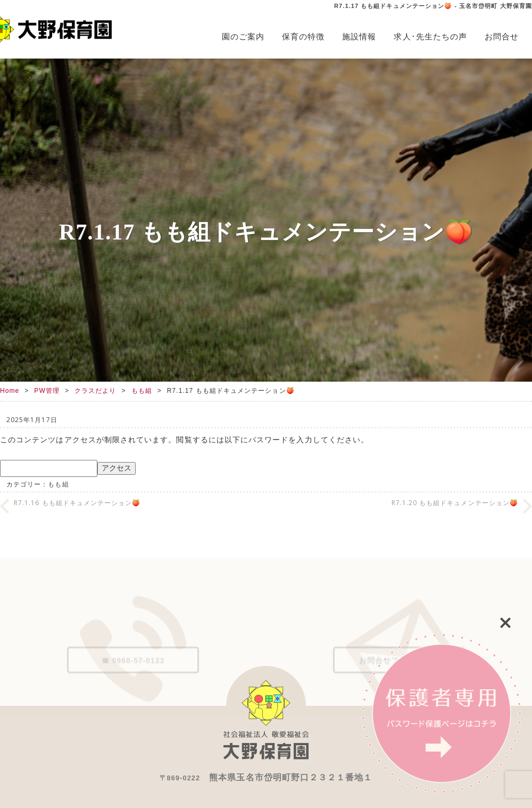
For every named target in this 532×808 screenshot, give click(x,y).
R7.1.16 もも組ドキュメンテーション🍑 (77, 503)
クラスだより (95, 391)
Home (10, 391)
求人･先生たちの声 (430, 36)
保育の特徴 (303, 36)
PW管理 (47, 391)
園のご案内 (243, 36)
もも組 (142, 391)
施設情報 (359, 36)
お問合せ (502, 36)
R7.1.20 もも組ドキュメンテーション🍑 (455, 503)
